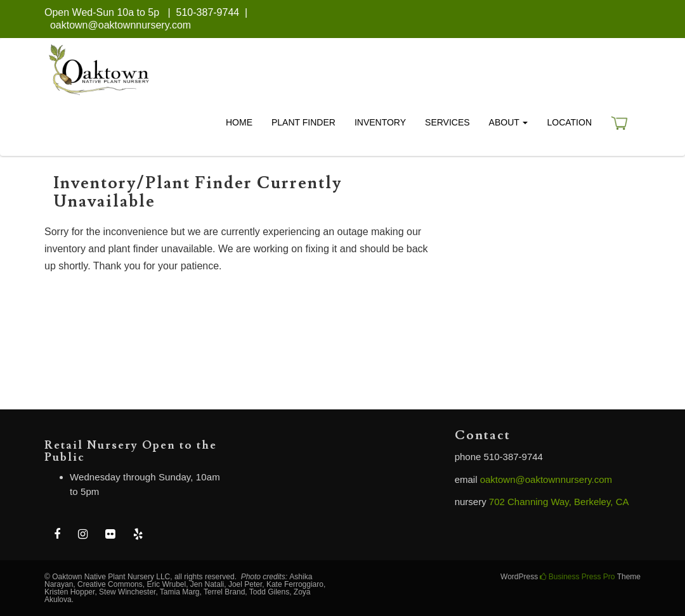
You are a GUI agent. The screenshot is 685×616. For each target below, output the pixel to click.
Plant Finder (303, 122)
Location (569, 122)
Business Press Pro (577, 577)
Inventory (380, 122)
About (509, 122)
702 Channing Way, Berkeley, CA (559, 502)
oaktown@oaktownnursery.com (121, 25)
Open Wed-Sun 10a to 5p (102, 12)
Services (447, 122)
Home (239, 122)
